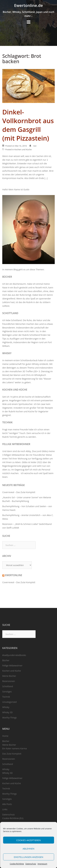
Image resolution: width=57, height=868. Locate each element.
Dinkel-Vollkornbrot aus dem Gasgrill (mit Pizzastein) (28, 125)
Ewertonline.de (28, 5)
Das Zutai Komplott (12, 754)
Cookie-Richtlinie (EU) (13, 818)
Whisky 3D (7, 712)
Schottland (10, 313)
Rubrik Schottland (31, 335)
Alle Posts (7, 804)
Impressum (42, 864)
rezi (35, 146)
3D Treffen (28, 371)
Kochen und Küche (23, 149)
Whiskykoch (40, 375)
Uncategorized (9, 702)
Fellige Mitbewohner (16, 444)
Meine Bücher (9, 676)
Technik (7, 422)
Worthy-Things (9, 718)
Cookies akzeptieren (28, 840)
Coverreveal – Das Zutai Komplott (19, 492)
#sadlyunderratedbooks (14, 655)
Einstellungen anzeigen (28, 857)
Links (5, 809)
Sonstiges (7, 692)
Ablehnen (28, 849)
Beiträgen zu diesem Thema (20, 368)
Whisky (7, 353)
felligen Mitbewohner (15, 455)
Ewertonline (14, 575)
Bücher (7, 277)
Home (5, 736)
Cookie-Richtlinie (17, 864)
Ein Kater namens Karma (15, 748)
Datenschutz (31, 864)
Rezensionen (9, 681)
